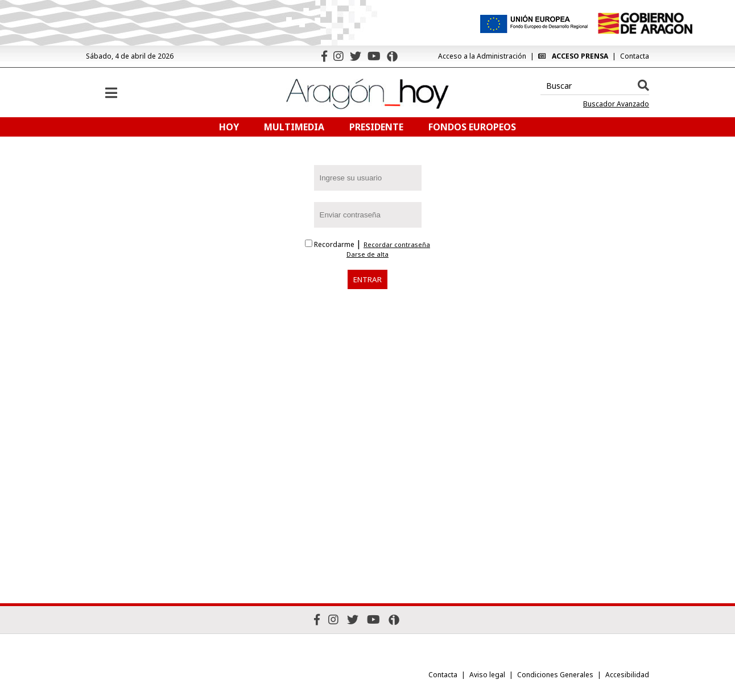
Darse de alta (367, 254)
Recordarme (331, 244)
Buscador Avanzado (616, 104)
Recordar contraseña (397, 245)
